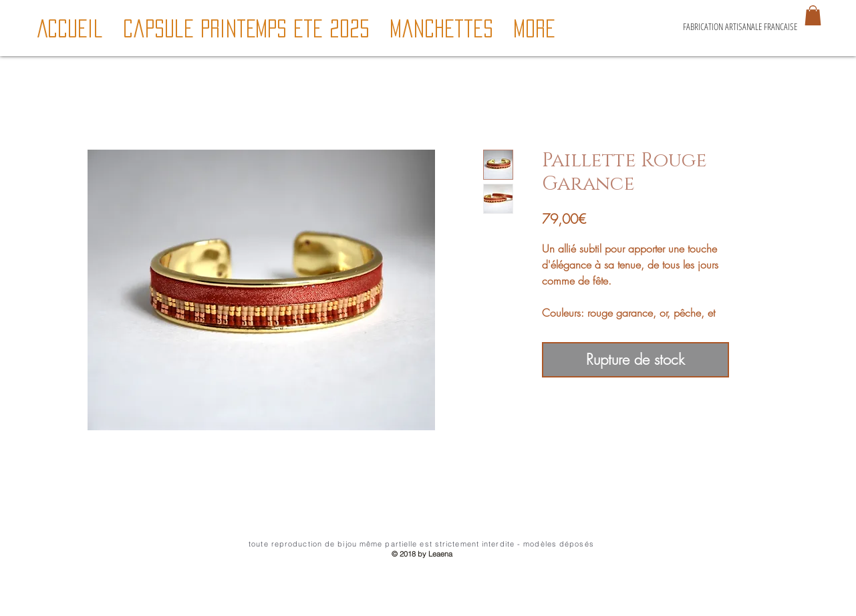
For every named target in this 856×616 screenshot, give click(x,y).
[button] (813, 15)
